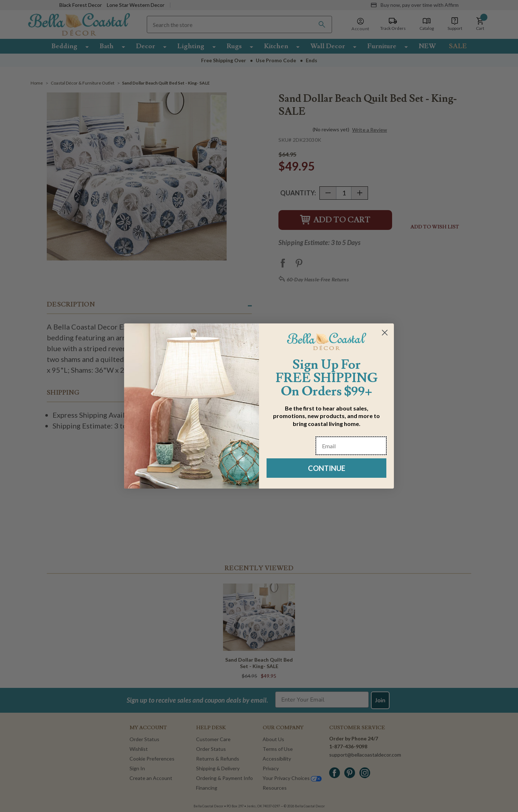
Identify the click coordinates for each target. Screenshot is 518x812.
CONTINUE (327, 468)
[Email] (351, 446)
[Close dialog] (385, 333)
